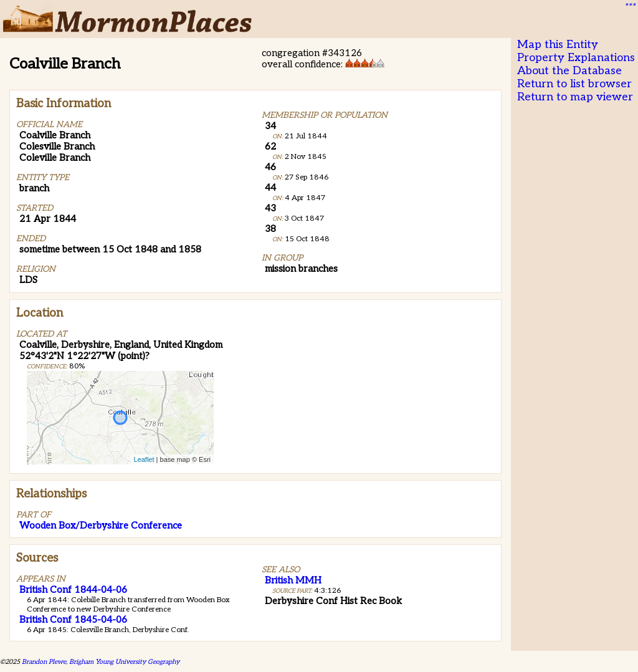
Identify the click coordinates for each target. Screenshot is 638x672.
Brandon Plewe (44, 662)
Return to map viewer (575, 97)
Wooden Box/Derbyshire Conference (101, 526)
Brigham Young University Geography (124, 662)
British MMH (293, 580)
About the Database (569, 71)
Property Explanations (576, 58)
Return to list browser (574, 84)
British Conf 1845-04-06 (73, 620)
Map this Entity (558, 45)
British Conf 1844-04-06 (73, 590)
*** (629, 7)
